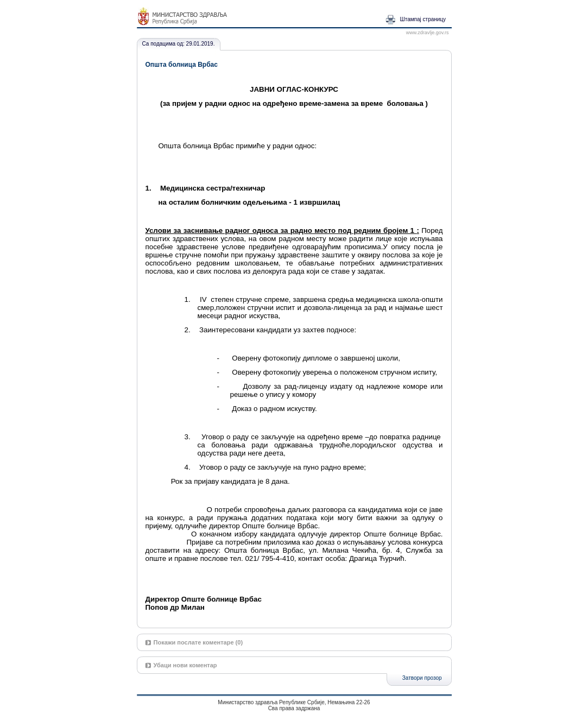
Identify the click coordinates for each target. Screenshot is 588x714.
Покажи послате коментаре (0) (198, 642)
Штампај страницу (423, 19)
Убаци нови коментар (185, 665)
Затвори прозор (422, 678)
